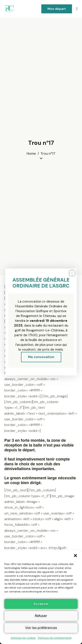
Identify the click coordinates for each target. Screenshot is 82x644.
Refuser (41, 616)
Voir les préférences (41, 628)
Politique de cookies (23, 638)
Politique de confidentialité (55, 638)
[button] (75, 556)
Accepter (41, 604)
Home (31, 154)
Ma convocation (41, 357)
